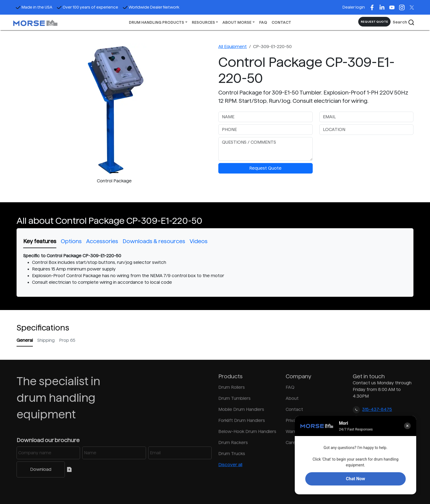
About (292, 398)
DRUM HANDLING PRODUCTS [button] (156, 22)
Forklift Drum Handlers (242, 420)
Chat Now (355, 479)
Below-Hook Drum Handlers (247, 431)
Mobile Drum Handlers (241, 409)
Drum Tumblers (234, 398)
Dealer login (354, 7)
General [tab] (25, 340)
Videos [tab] (199, 241)
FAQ (263, 22)
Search (404, 22)
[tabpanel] (215, 269)
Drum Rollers (232, 387)
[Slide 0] (114, 173)
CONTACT (281, 22)
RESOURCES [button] (203, 22)
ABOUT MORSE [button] (237, 22)
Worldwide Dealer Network (151, 7)
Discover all (230, 465)
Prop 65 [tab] (67, 340)
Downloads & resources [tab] (154, 241)
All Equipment (233, 47)
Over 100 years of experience (87, 7)
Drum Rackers (233, 443)
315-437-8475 (377, 409)
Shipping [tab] (46, 340)
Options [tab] (71, 241)
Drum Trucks (232, 454)
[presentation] (361, 148)
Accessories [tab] (102, 241)
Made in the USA (34, 7)
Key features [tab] (40, 241)
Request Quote (265, 168)
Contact (294, 409)
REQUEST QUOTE (374, 22)
